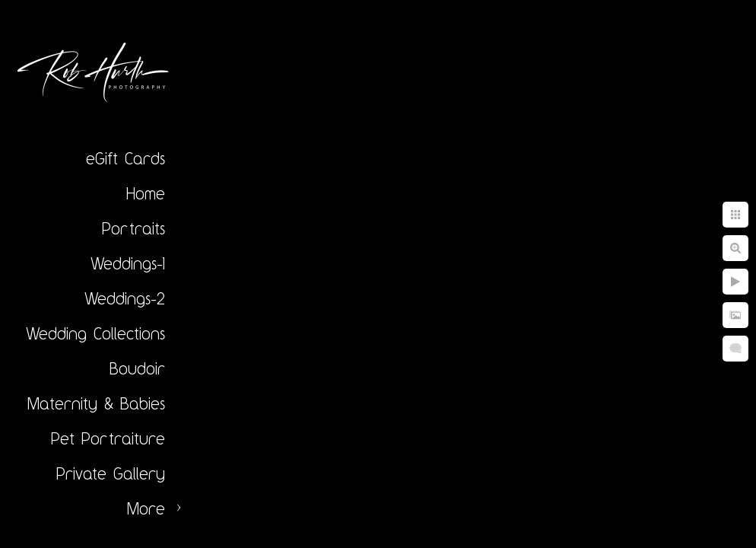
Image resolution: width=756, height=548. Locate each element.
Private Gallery (111, 473)
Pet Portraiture (108, 438)
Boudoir (137, 368)
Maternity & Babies (96, 403)
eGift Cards (125, 158)
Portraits (133, 228)
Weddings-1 (128, 263)
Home (146, 193)
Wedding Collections (95, 333)
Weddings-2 (125, 298)
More (146, 508)
